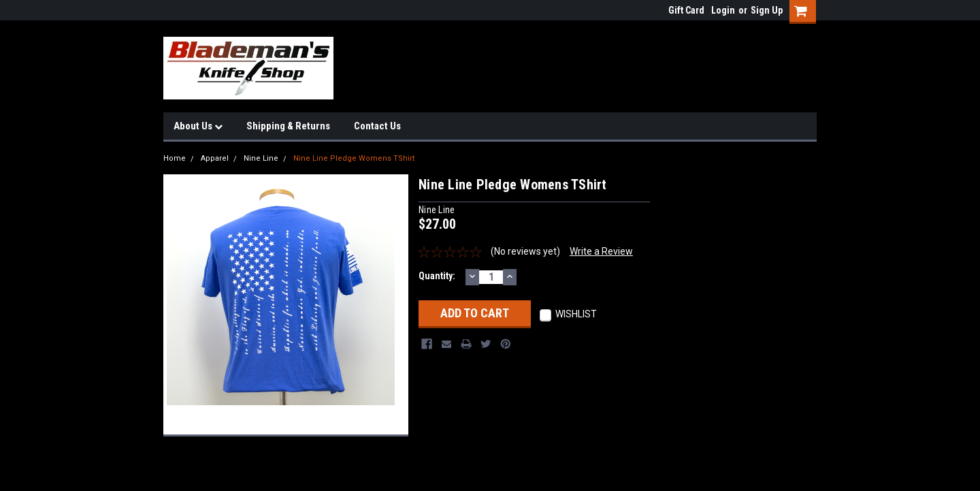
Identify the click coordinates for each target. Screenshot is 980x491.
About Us (198, 126)
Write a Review (601, 251)
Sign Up (767, 10)
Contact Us (377, 126)
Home (175, 158)
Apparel (215, 158)
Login (723, 10)
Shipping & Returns (288, 126)
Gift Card (686, 10)
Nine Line (261, 158)
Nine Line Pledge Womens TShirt (354, 158)
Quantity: (437, 276)
